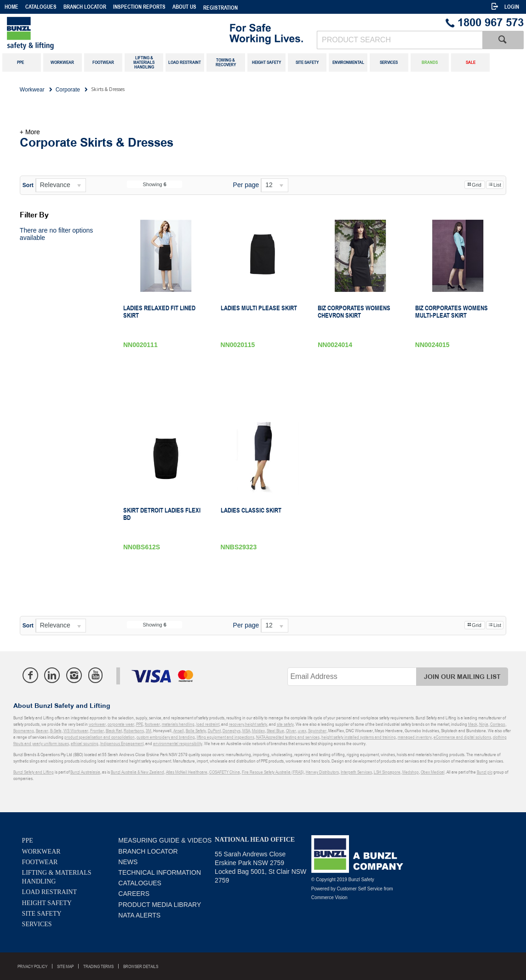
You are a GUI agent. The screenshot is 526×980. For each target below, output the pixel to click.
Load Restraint (49, 892)
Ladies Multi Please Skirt (259, 308)
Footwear (40, 862)
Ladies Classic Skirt (251, 510)
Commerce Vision (329, 897)
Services (37, 924)
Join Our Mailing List (462, 677)
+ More (30, 132)
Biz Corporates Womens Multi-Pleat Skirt (452, 312)
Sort (28, 185)
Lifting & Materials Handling (57, 877)
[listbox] (61, 185)
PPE (28, 840)
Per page (246, 185)
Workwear (41, 852)
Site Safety (42, 914)
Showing (154, 184)
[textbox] (400, 40)
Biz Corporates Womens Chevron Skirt (354, 312)
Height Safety (47, 903)
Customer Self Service (359, 889)
